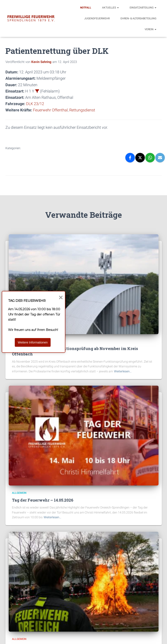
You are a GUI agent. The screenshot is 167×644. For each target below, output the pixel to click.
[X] (140, 158)
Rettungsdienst (82, 110)
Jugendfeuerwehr (97, 18)
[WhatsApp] (150, 158)
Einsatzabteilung (143, 8)
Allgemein (19, 493)
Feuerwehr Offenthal (50, 110)
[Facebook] (130, 158)
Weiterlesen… (123, 371)
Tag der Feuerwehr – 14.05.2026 (43, 500)
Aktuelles (110, 8)
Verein (150, 29)
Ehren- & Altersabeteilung (138, 18)
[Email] (160, 158)
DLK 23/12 (35, 104)
